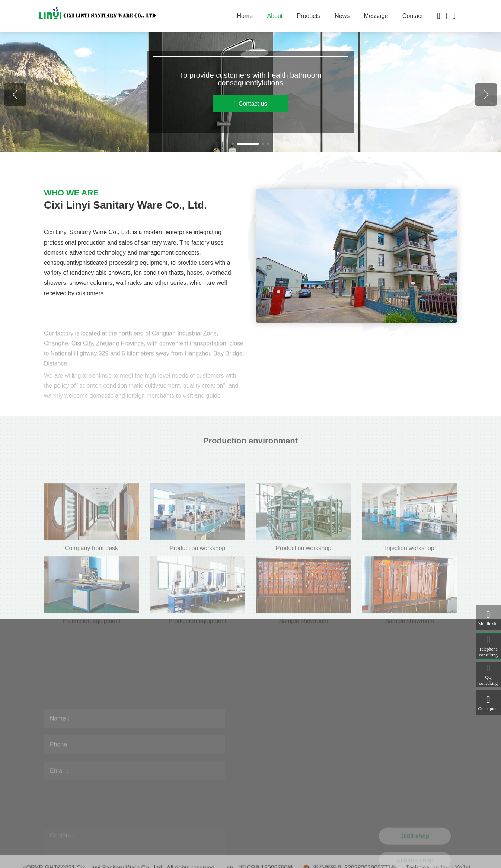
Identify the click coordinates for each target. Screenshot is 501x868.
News (342, 16)
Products (309, 16)
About (275, 16)
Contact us (251, 104)
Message (376, 16)
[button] (233, 144)
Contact (413, 16)
